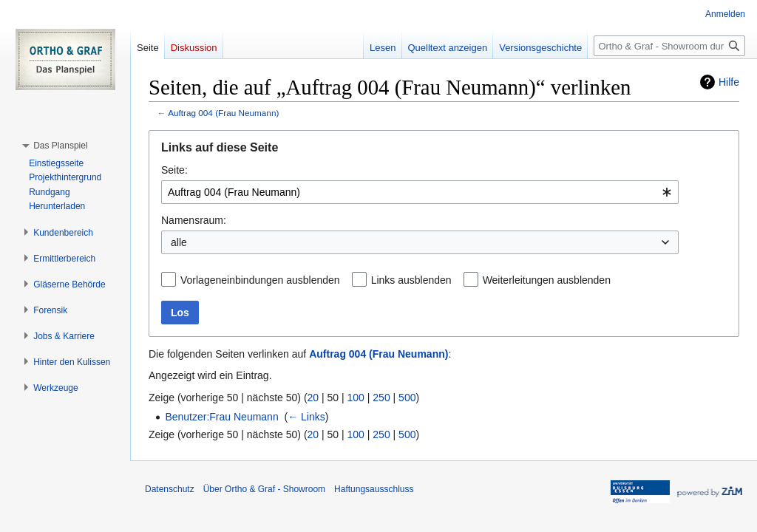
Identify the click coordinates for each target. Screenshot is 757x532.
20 (313, 398)
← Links (306, 417)
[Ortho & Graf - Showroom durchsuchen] (669, 46)
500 (407, 398)
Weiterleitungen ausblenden (547, 280)
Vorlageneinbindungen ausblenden (260, 280)
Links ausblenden (411, 280)
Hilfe (729, 82)
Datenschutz (170, 489)
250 (381, 398)
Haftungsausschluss (374, 489)
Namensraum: (194, 220)
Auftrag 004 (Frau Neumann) (223, 113)
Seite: (174, 170)
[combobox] (420, 192)
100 (356, 398)
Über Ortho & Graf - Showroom (264, 489)
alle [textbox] (179, 242)
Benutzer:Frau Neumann (221, 417)
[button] (60, 146)
